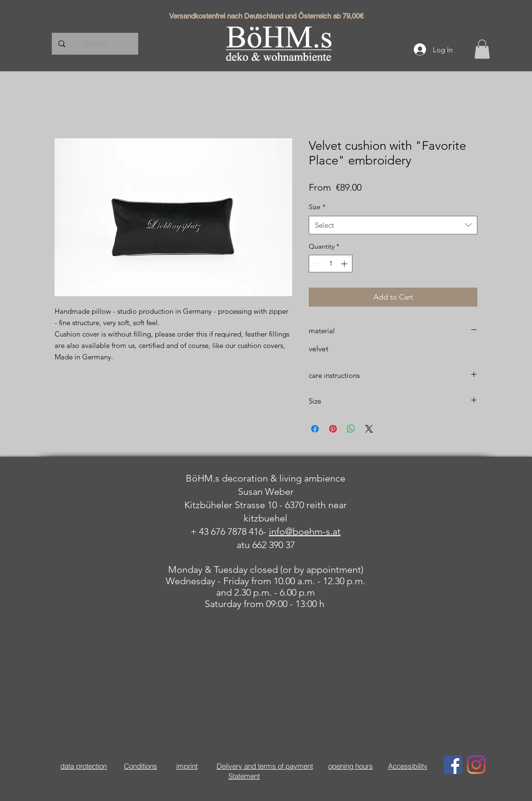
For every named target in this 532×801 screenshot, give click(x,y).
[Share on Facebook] (315, 429)
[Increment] (345, 264)
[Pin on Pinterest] (333, 429)
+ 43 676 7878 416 (227, 531)
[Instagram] (476, 765)
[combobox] (393, 225)
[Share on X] (369, 429)
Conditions (141, 766)
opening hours (351, 766)
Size (317, 207)
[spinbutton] (331, 264)
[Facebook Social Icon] (453, 765)
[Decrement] (316, 264)
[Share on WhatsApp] (351, 429)
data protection (84, 766)
